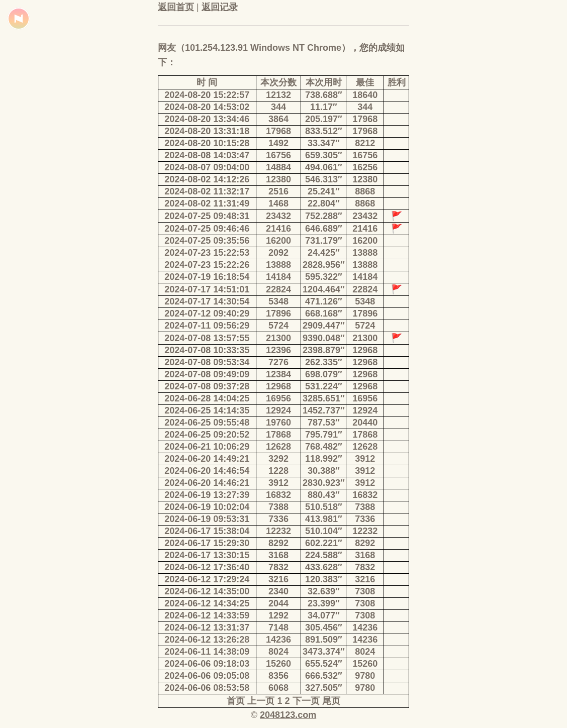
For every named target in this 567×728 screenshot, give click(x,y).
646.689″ (324, 229)
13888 (365, 253)
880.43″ (324, 495)
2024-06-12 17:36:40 (207, 567)
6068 (278, 688)
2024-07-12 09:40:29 (207, 314)
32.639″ (324, 591)
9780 (365, 676)
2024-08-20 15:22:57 (207, 95)
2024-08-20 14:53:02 (207, 107)
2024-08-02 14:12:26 (207, 179)
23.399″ (324, 603)
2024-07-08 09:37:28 (207, 386)
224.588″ (324, 555)
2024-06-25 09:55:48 (207, 423)
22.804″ (324, 203)
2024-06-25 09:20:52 (207, 435)
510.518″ (324, 507)
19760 (278, 423)
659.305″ (324, 155)
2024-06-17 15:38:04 (207, 531)
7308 (365, 591)
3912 (365, 459)
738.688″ (324, 95)
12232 (278, 531)
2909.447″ (324, 326)
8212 (365, 143)
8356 (278, 676)
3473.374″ (324, 652)
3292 (278, 459)
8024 (278, 652)
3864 (278, 119)
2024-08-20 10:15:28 (207, 143)
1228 (278, 471)
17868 (278, 435)
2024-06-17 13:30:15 (207, 555)
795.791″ (324, 435)
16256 (365, 167)
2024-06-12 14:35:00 (207, 591)
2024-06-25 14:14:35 (207, 410)
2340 (278, 591)
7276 (278, 362)
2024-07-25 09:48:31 (207, 216)
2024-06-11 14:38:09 (207, 652)
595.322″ (324, 277)
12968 (365, 350)
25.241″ (324, 191)
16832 (278, 495)
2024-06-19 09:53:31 (207, 519)
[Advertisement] (82, 236)
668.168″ (324, 314)
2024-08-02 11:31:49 (207, 203)
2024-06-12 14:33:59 (207, 615)
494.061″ (324, 167)
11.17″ (324, 107)
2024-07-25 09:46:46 (207, 229)
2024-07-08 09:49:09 (207, 374)
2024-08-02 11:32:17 (207, 191)
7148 (278, 628)
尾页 (331, 701)
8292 (278, 543)
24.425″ (324, 253)
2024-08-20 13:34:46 (207, 119)
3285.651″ (324, 398)
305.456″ (324, 628)
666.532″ (324, 676)
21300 (278, 338)
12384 (278, 374)
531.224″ (324, 386)
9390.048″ (324, 338)
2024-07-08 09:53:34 (207, 362)
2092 (278, 253)
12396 (278, 350)
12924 (278, 410)
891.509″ (324, 640)
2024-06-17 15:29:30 (207, 543)
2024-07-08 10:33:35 (207, 350)
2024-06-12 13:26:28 (207, 640)
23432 (278, 216)
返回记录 (220, 7)
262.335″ (324, 362)
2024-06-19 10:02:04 (207, 507)
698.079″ (324, 374)
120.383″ (324, 579)
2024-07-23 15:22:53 (207, 253)
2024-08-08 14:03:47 (207, 155)
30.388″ (324, 471)
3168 (278, 555)
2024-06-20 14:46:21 (207, 483)
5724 (278, 326)
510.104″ (324, 531)
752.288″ (324, 216)
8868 (365, 191)
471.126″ (324, 301)
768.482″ (324, 447)
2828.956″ (324, 265)
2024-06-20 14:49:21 (207, 459)
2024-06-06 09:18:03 (207, 664)
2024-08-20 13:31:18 (207, 131)
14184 (278, 277)
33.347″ (324, 143)
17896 (278, 314)
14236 (365, 628)
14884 (278, 167)
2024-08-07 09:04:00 (207, 167)
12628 (278, 447)
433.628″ (324, 567)
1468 (278, 203)
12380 (278, 179)
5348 (278, 301)
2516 (278, 191)
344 (278, 107)
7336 (278, 519)
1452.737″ (324, 410)
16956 (278, 398)
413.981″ (324, 519)
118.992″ (324, 459)
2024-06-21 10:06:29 (207, 447)
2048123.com (288, 715)
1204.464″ (324, 289)
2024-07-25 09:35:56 (207, 241)
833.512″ (324, 131)
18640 (365, 95)
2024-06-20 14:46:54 (207, 471)
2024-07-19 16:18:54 (207, 277)
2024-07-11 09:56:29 (207, 326)
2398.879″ (324, 350)
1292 (278, 615)
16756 (278, 155)
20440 (365, 423)
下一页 (306, 701)
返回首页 (176, 7)
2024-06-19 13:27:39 (207, 495)
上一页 (261, 701)
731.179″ (324, 241)
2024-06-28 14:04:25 (207, 398)
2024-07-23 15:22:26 (207, 265)
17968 (365, 119)
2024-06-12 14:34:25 (207, 603)
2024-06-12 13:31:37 (207, 628)
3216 (278, 579)
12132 (278, 95)
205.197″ (324, 119)
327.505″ (324, 688)
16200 (278, 241)
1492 (278, 143)
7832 (278, 567)
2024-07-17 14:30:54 (207, 301)
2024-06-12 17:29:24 (207, 579)
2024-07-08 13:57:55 (207, 338)
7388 (278, 507)
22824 (278, 289)
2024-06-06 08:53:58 (207, 688)
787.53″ (324, 423)
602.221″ (324, 543)
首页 (236, 701)
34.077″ (324, 615)
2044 (278, 603)
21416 (278, 229)
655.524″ (324, 664)
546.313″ (324, 179)
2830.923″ (324, 483)
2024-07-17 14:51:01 (207, 289)
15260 (278, 664)
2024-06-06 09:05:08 (207, 676)
